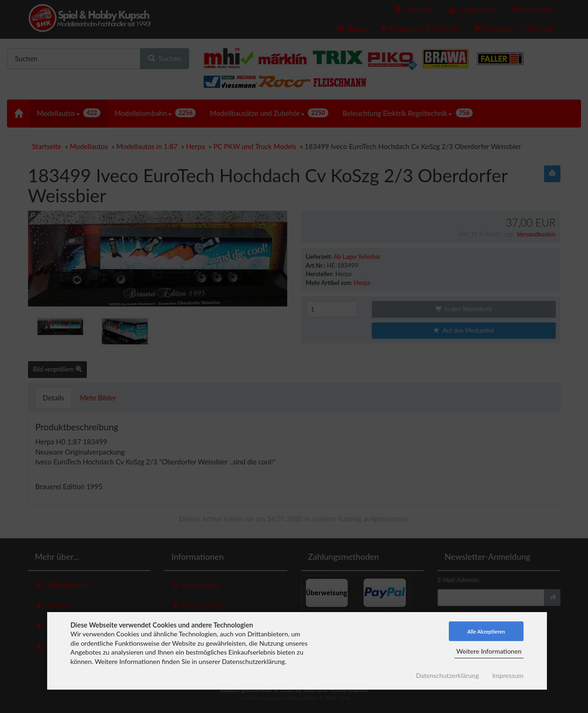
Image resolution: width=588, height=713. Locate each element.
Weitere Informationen (489, 651)
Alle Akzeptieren (486, 631)
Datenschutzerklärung (447, 675)
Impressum (508, 675)
